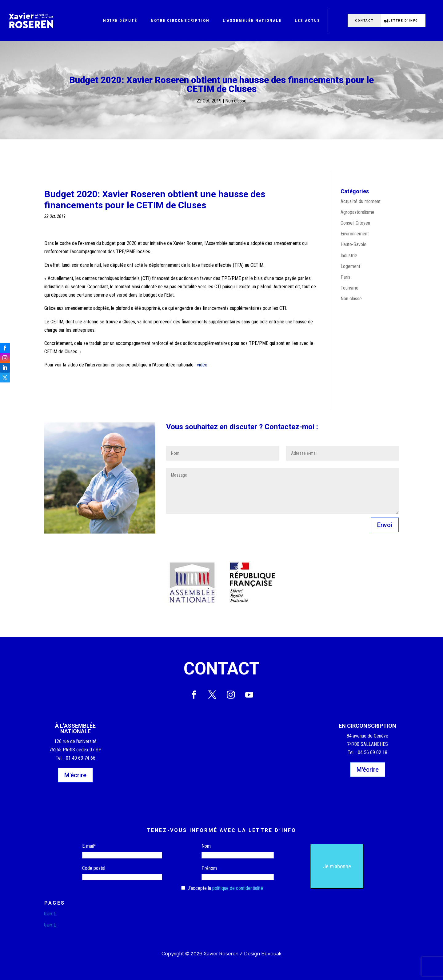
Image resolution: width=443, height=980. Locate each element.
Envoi (385, 525)
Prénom (209, 868)
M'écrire (75, 775)
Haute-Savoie (353, 244)
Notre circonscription (180, 20)
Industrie (349, 256)
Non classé (236, 101)
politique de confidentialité (238, 888)
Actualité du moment (361, 201)
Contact (362, 20)
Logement (350, 266)
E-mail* (89, 846)
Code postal (94, 868)
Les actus (307, 20)
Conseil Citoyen (355, 223)
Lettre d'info (407, 20)
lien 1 (50, 914)
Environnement (355, 234)
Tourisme (349, 288)
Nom (206, 846)
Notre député (120, 20)
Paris (345, 277)
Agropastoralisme (357, 212)
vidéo (203, 365)
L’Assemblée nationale (252, 20)
